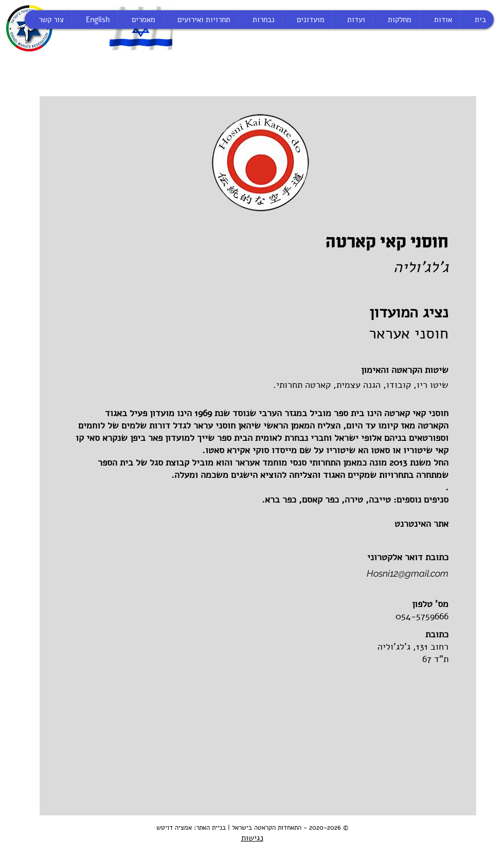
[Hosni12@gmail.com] (343, 574)
